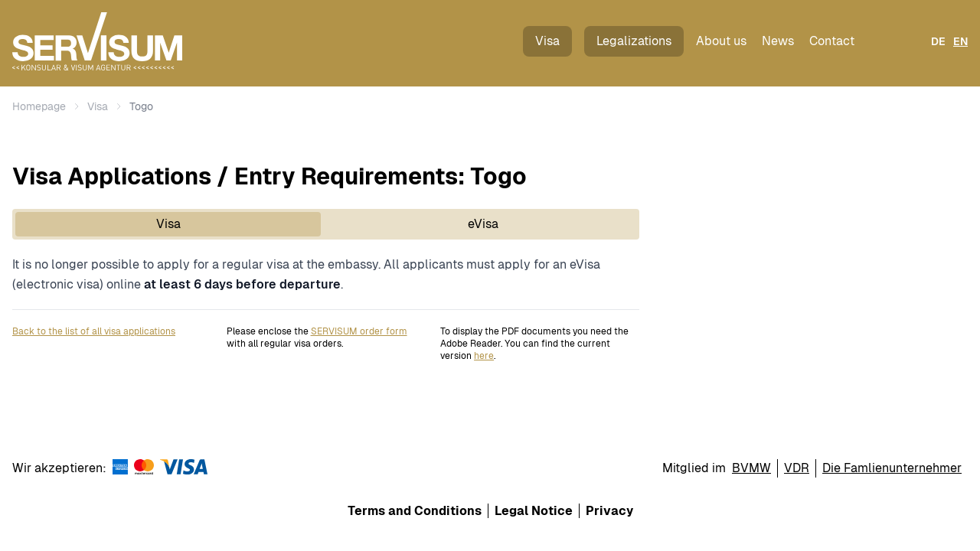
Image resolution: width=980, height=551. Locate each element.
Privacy (609, 511)
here (484, 356)
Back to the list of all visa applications (94, 331)
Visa (547, 41)
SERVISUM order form (359, 331)
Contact (832, 41)
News (778, 41)
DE (938, 41)
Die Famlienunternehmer (892, 468)
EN (960, 41)
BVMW (751, 468)
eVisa (483, 224)
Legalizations (634, 41)
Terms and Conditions (415, 511)
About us (721, 41)
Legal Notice (534, 511)
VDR (797, 468)
